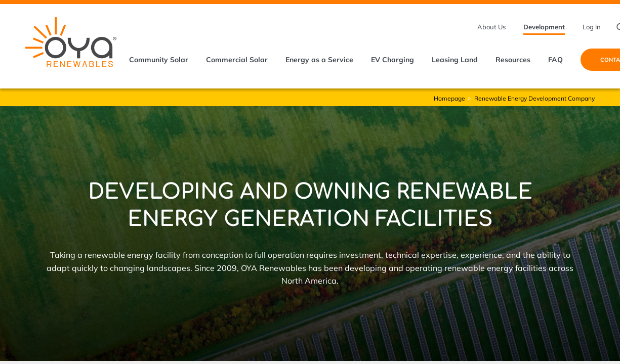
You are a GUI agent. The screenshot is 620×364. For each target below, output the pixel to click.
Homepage (449, 98)
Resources (513, 60)
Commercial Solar (237, 60)
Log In (592, 27)
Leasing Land (455, 60)
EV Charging (392, 60)
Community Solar (159, 60)
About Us (491, 27)
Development (544, 27)
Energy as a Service (319, 60)
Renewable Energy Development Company (534, 98)
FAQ (555, 60)
